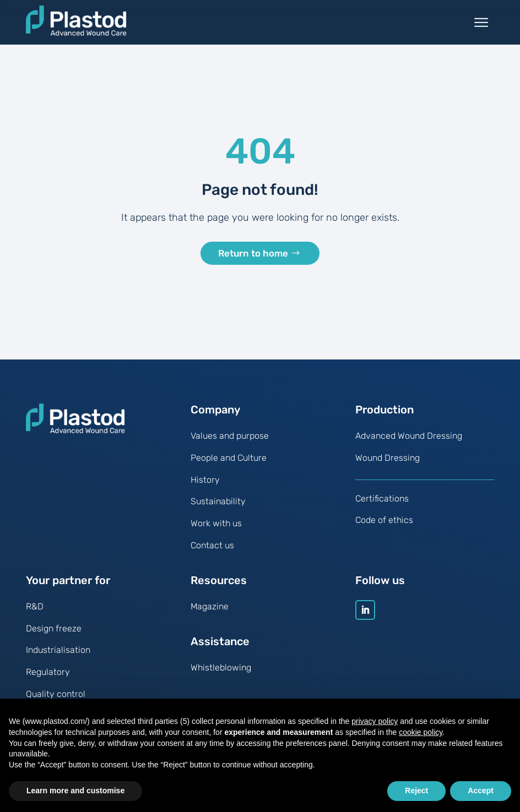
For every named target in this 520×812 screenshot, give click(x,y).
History (205, 486)
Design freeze (54, 635)
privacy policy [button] (375, 721)
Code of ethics (384, 527)
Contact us (212, 552)
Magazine (210, 613)
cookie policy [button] (421, 732)
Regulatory (48, 679)
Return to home (253, 259)
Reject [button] (416, 791)
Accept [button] (481, 791)
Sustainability (218, 508)
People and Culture (229, 464)
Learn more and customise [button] (75, 791)
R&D (35, 613)
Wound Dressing (388, 464)
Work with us (216, 530)
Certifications (382, 505)
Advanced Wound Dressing (409, 443)
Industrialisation (58, 657)
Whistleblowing (221, 674)
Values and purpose (230, 443)
